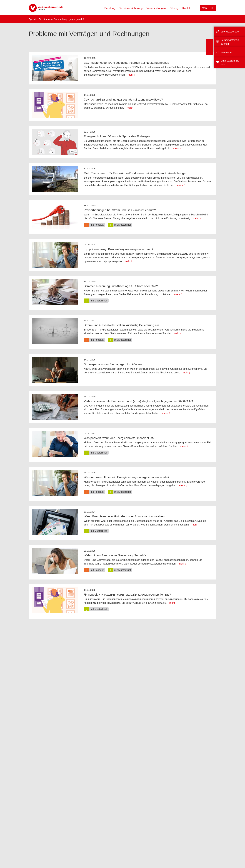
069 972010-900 (230, 32)
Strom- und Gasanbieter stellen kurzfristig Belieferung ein (121, 325)
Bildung (174, 8)
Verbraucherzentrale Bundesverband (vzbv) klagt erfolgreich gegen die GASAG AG (138, 401)
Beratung (110, 8)
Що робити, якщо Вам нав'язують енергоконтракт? (119, 249)
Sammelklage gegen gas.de (69, 19)
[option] (94, 225)
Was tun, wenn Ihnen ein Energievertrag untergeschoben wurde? (126, 477)
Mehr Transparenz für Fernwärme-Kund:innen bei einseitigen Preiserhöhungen (135, 173)
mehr (130, 75)
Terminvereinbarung (131, 8)
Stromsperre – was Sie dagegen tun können (113, 364)
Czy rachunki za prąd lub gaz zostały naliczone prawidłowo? (123, 100)
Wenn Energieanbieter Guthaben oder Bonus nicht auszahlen (124, 516)
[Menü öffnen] (208, 8)
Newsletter (227, 52)
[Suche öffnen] (196, 8)
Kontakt (187, 8)
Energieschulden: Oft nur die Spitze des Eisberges (117, 136)
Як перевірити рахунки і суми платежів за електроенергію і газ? (127, 595)
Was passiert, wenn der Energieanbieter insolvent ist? (119, 438)
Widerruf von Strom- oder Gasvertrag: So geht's (115, 555)
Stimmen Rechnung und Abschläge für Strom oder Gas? (121, 286)
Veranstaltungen (156, 8)
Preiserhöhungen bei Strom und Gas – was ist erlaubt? (120, 210)
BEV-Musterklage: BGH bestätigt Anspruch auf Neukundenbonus (126, 63)
